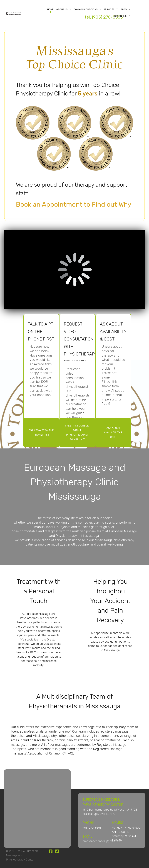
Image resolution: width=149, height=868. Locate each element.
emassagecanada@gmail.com (102, 841)
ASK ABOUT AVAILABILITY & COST (113, 433)
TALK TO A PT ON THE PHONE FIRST (41, 433)
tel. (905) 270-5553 (104, 17)
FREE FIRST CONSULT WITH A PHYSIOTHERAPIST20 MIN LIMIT (77, 433)
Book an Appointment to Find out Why (74, 205)
